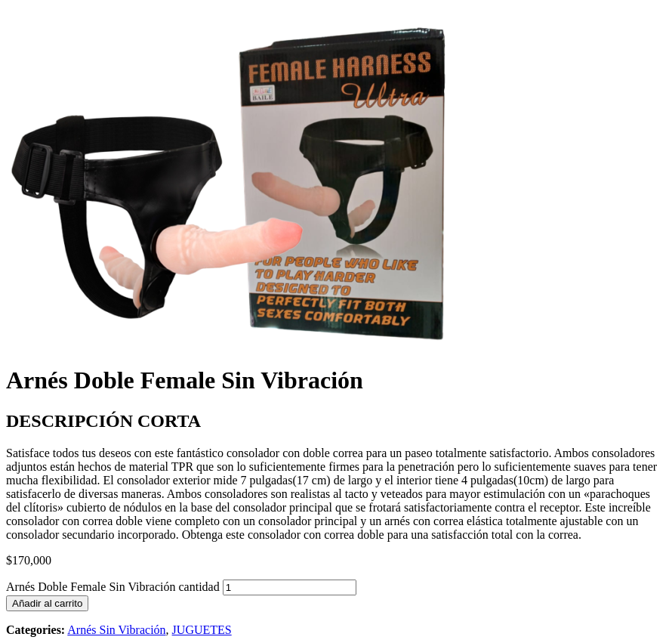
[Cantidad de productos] (290, 587)
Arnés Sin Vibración (116, 630)
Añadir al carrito (47, 603)
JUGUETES (202, 630)
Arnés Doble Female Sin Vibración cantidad (113, 587)
